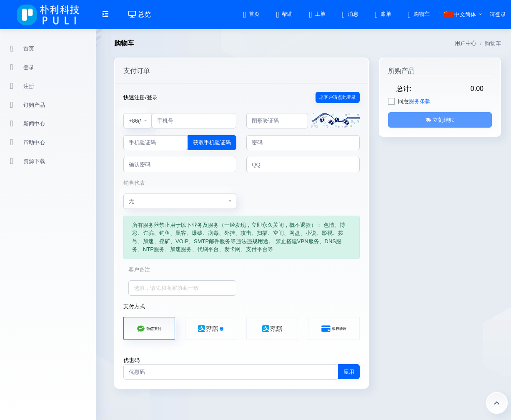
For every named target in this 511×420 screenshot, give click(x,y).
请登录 (498, 14)
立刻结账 (440, 120)
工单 (317, 14)
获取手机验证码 (212, 142)
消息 (349, 14)
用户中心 (466, 43)
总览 (140, 14)
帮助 (284, 14)
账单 (382, 14)
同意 (414, 101)
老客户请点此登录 (338, 97)
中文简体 (460, 14)
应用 (349, 372)
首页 (251, 14)
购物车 (418, 14)
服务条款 (420, 101)
